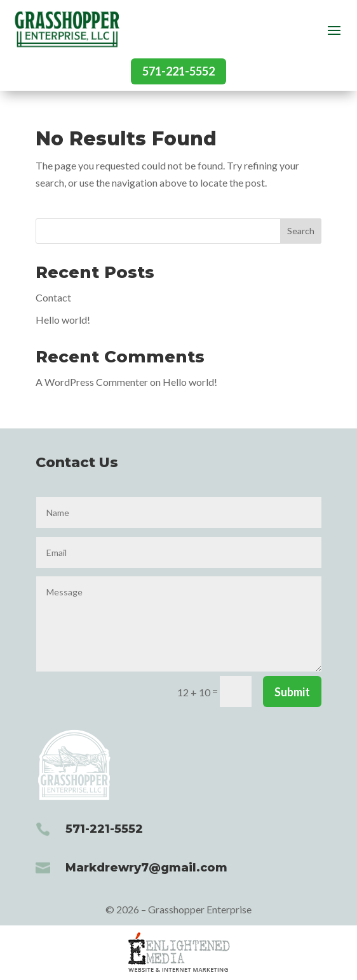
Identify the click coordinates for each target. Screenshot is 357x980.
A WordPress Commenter (92, 382)
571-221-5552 (178, 71)
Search (301, 231)
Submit (292, 692)
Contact (53, 297)
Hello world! (63, 320)
